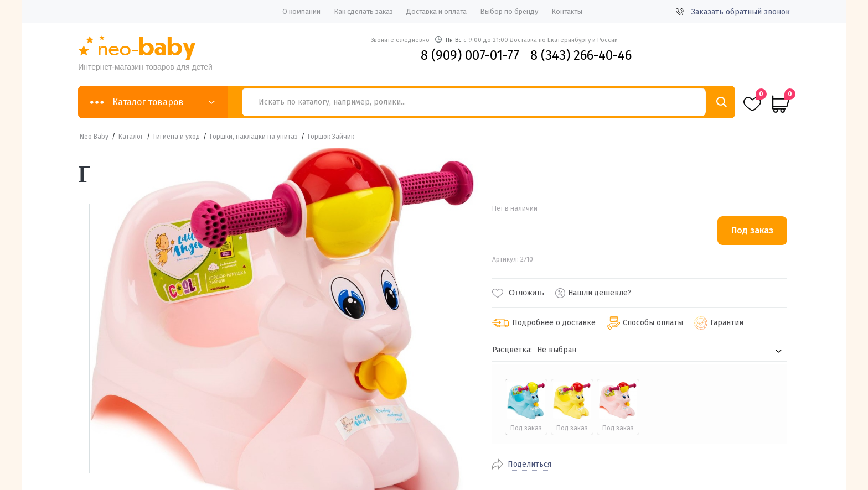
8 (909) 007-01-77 (470, 55)
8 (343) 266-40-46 (581, 55)
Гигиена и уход (177, 137)
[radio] (526, 407)
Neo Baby (94, 137)
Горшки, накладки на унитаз (254, 137)
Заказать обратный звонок (733, 12)
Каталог (131, 137)
